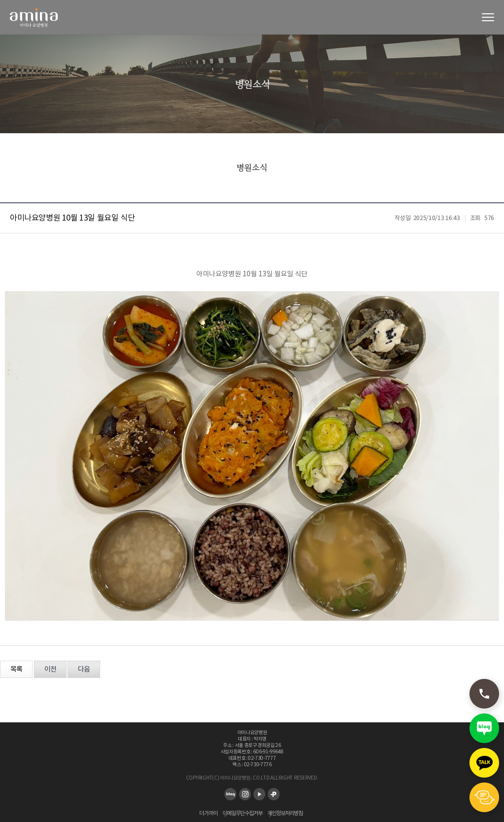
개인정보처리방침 (285, 813)
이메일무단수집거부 (242, 813)
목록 (16, 670)
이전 (50, 670)
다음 (84, 670)
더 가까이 (208, 813)
